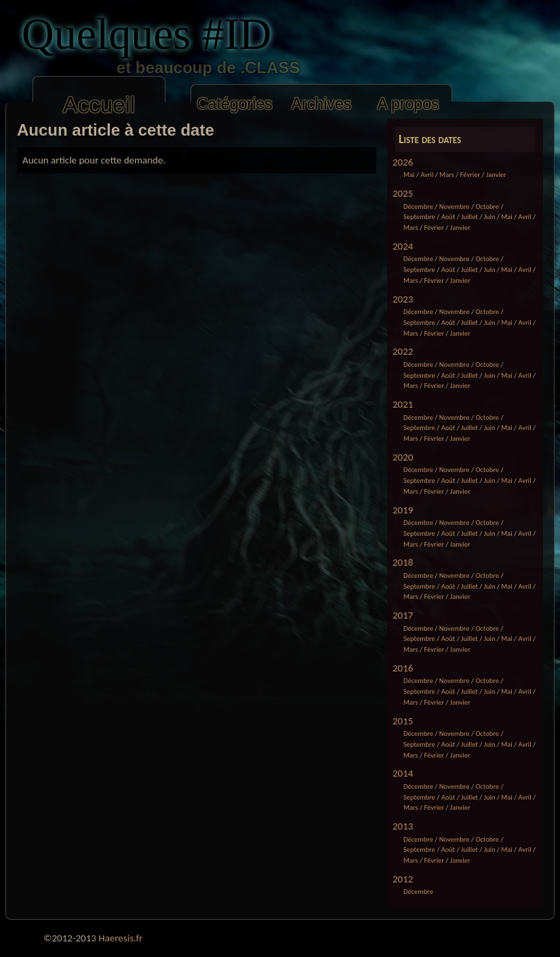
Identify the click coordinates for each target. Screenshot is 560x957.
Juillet (469, 217)
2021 (403, 404)
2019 (403, 510)
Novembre (455, 207)
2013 (403, 826)
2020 (403, 457)
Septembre (419, 217)
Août (448, 217)
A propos (408, 104)
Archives (322, 104)
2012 (403, 879)
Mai (409, 175)
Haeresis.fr (120, 938)
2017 (403, 615)
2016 (403, 668)
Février (471, 175)
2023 (403, 299)
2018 (403, 562)
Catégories (235, 104)
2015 (403, 721)
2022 (403, 351)
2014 (403, 773)
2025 (403, 193)
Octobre (487, 207)
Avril (427, 175)
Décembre (418, 207)
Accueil (99, 105)
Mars (447, 175)
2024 (403, 246)
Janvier (496, 175)
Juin (490, 217)
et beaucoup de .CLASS (175, 67)
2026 (403, 162)
